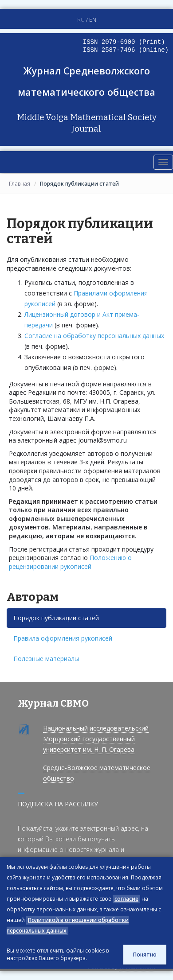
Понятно (145, 955)
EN (93, 20)
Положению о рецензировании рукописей (70, 562)
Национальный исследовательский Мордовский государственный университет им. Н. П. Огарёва (96, 739)
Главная (20, 184)
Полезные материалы (46, 659)
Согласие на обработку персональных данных (94, 336)
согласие (126, 899)
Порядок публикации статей (56, 618)
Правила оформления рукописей (63, 638)
